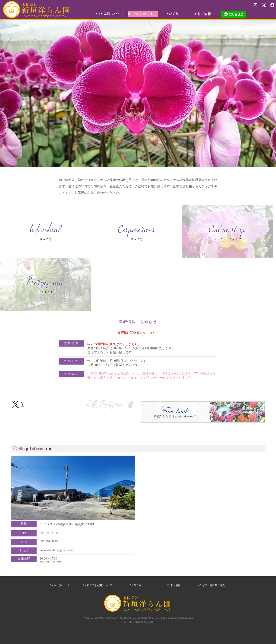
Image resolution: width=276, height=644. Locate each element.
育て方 (137, 585)
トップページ (61, 585)
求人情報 (175, 585)
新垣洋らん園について (99, 585)
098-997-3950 (49, 533)
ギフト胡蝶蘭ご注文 (213, 585)
